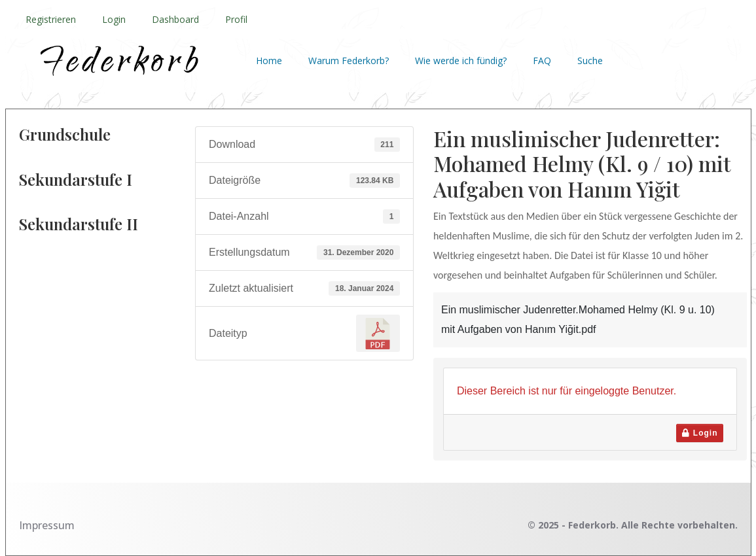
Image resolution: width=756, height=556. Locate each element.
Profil (236, 19)
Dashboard (175, 19)
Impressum (47, 525)
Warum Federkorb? (349, 61)
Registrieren (51, 19)
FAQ (542, 61)
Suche (590, 61)
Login (114, 19)
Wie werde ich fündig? (461, 61)
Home (269, 61)
